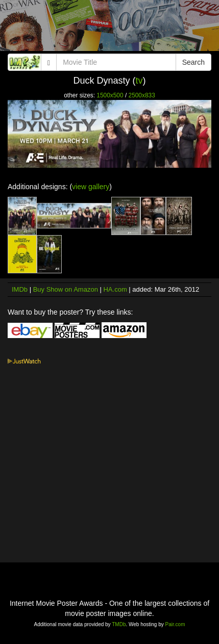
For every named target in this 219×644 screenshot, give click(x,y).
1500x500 (110, 95)
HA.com (115, 289)
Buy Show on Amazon (66, 289)
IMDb (20, 289)
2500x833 (142, 95)
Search (193, 62)
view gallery (91, 187)
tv (139, 81)
